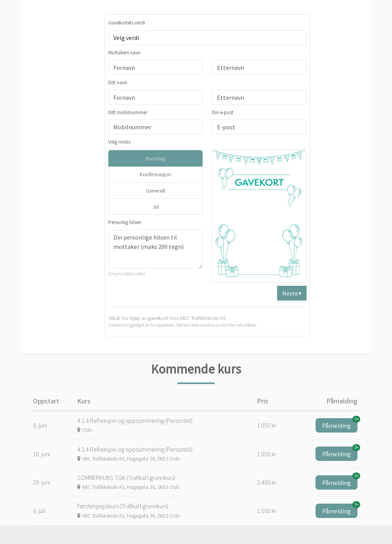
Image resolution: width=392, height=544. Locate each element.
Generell (155, 191)
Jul (155, 207)
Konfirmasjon (155, 174)
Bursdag (156, 158)
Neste (292, 293)
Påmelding (340, 424)
